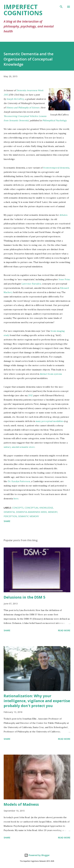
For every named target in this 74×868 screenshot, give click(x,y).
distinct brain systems (51, 374)
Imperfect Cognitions (23, 10)
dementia (9, 512)
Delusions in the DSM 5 (25, 597)
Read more (64, 630)
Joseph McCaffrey (15, 99)
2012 (31, 395)
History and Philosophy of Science (23, 108)
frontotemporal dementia (56, 168)
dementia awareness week (31, 512)
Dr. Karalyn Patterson (19, 481)
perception (10, 516)
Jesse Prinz (64, 279)
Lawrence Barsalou (31, 284)
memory (53, 512)
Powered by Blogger (37, 855)
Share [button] (7, 521)
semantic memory (29, 516)
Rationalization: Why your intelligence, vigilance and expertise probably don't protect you (37, 701)
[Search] (61, 6)
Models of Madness (21, 804)
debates (63, 215)
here (16, 499)
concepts (18, 508)
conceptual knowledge (39, 508)
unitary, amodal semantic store (19, 447)
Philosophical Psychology (54, 120)
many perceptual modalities (50, 421)
